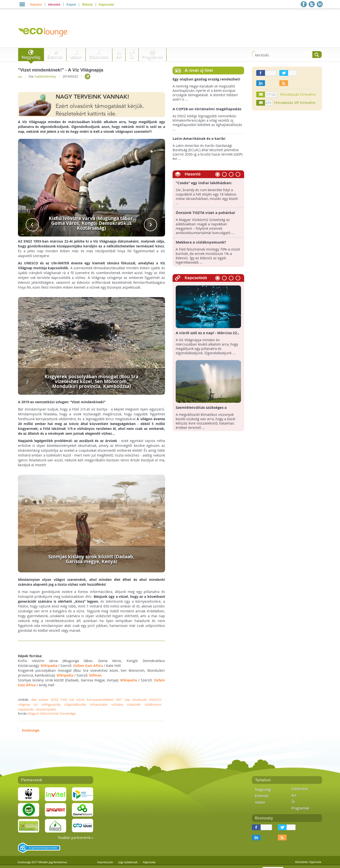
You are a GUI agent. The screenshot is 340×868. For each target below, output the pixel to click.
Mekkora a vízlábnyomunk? (201, 242)
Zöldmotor (99, 57)
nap (127, 700)
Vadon (76, 57)
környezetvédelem (100, 700)
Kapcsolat (106, 4)
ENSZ (54, 700)
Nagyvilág (31, 57)
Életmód (55, 57)
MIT (119, 700)
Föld (64, 700)
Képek (71, 4)
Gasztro (36, 4)
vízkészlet (134, 704)
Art (119, 57)
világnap (24, 704)
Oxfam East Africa (88, 666)
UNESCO (155, 700)
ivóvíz (80, 700)
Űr (132, 57)
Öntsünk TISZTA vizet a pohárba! (205, 213)
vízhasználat (99, 704)
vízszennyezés (46, 709)
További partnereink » (75, 838)
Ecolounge (31, 730)
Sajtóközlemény (45, 76)
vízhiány (117, 704)
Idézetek (54, 4)
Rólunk (87, 4)
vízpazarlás (26, 709)
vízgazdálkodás (75, 704)
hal (72, 700)
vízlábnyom (153, 704)
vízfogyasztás (51, 704)
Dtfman (95, 675)
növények (139, 700)
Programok (152, 57)
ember (44, 700)
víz (36, 704)
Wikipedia (49, 666)
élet (34, 700)
